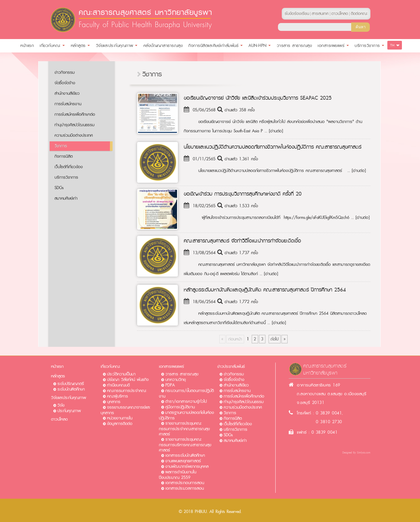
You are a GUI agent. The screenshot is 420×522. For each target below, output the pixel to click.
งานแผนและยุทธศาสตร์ (183, 461)
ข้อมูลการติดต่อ (120, 424)
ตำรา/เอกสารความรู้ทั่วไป (186, 401)
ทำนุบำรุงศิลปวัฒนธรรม (75, 125)
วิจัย (61, 405)
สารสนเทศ (320, 14)
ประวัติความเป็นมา (121, 374)
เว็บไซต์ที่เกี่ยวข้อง (69, 167)
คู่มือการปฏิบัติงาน (180, 407)
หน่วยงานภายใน (120, 418)
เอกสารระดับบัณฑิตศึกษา (185, 455)
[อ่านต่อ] (276, 131)
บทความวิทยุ (176, 380)
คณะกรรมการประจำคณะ (127, 391)
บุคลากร (114, 402)
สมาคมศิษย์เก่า (66, 198)
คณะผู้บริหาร (118, 396)
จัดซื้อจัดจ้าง (65, 83)
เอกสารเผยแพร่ (171, 367)
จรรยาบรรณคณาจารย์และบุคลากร (125, 410)
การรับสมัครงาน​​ (68, 104)
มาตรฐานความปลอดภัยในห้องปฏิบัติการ (187, 415)
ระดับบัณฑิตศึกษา (71, 389)
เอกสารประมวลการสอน (185, 488)
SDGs (59, 188)
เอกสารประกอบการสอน (185, 483)
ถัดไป (275, 339)
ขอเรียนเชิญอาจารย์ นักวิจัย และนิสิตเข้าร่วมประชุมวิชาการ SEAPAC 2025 (258, 98)
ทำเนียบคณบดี (118, 385)
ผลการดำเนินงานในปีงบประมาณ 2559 (178, 475)
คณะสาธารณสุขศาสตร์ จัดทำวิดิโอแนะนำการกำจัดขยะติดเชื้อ (242, 241)
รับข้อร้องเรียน (297, 14)
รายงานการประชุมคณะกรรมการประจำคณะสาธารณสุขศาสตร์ (184, 429)
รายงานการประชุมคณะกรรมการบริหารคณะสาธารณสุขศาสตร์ (185, 445)
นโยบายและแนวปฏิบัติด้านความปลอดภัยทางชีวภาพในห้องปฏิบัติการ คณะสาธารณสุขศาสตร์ (273, 147)
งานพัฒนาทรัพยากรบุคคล (187, 466)
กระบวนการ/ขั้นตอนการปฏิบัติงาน (186, 393)
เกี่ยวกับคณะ (110, 367)
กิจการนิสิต (64, 156)
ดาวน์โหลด (59, 419)
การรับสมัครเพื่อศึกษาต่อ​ (75, 114)
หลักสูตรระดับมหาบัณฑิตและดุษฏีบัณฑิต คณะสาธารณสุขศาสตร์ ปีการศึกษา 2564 (265, 290)
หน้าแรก (57, 367)
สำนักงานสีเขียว (67, 93)
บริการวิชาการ (66, 177)
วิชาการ (61, 146)
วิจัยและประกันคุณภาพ (69, 398)
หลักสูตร (58, 376)
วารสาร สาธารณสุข (182, 374)
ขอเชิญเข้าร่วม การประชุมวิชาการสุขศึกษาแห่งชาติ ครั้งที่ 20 (243, 194)
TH (392, 45)
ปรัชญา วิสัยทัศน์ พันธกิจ (128, 380)
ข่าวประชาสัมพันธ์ (231, 367)
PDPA (170, 385)
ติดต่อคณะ (359, 14)
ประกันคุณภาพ (69, 411)
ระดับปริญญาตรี (71, 384)
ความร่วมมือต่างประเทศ (74, 135)
